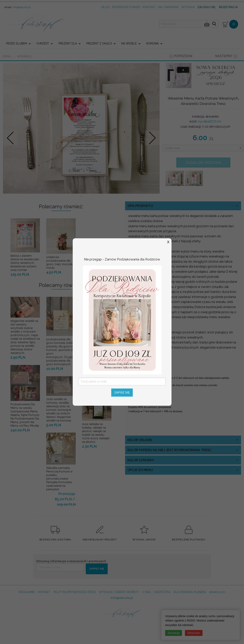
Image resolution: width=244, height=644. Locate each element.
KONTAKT (44, 618)
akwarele (24, 56)
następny (224, 56)
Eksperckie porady (126, 7)
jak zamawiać (168, 7)
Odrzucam (194, 633)
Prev (10, 151)
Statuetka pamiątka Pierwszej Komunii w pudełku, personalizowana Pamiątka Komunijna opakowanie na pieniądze (59, 505)
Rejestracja (228, 7)
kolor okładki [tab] (140, 466)
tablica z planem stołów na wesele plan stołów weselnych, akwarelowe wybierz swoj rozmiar (25, 289)
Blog (106, 7)
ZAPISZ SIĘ (97, 595)
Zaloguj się (206, 7)
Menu (7, 56)
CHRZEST (43, 43)
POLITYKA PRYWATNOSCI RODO (75, 618)
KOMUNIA (152, 43)
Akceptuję (174, 633)
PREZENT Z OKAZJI (99, 43)
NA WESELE (129, 43)
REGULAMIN (27, 618)
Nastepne (152, 151)
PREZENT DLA (68, 43)
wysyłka (188, 7)
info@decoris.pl (22, 7)
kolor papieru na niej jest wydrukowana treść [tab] (169, 476)
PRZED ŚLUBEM (16, 43)
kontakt (149, 7)
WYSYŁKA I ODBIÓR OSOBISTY (119, 618)
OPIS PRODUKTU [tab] (140, 232)
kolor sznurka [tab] (141, 486)
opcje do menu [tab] (140, 496)
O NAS (146, 618)
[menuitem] (20, 43)
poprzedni (183, 56)
